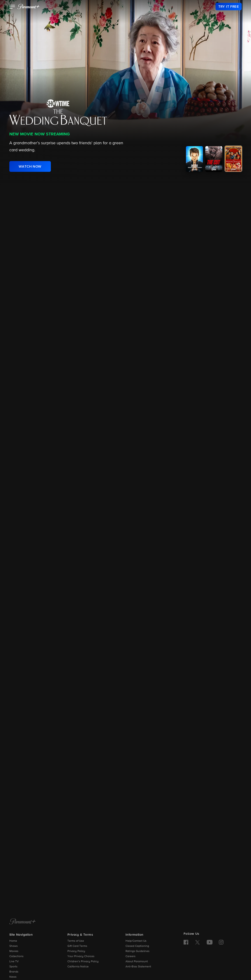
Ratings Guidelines (138, 951)
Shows (14, 946)
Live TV (14, 962)
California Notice (78, 967)
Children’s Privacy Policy (83, 962)
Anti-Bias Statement (138, 967)
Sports (13, 967)
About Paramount (137, 962)
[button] (12, 7)
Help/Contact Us (136, 941)
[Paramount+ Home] (23, 922)
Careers (131, 956)
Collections (16, 956)
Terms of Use (76, 941)
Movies (14, 951)
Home (13, 941)
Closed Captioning (137, 946)
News (13, 977)
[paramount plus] (28, 7)
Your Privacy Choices (81, 956)
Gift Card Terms (77, 946)
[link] (229, 7)
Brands (14, 972)
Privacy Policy (76, 951)
